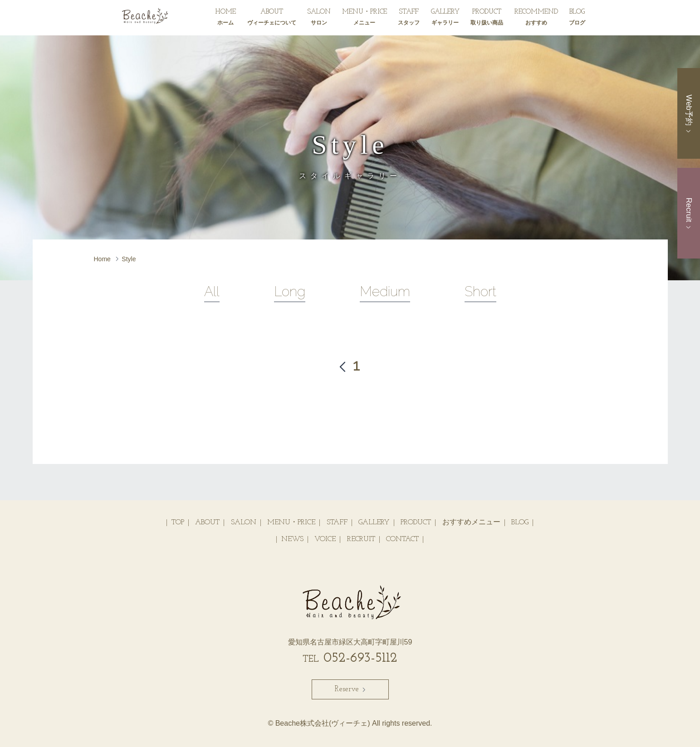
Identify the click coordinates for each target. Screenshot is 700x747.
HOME (225, 19)
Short (480, 291)
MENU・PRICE (365, 19)
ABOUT (272, 19)
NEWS (292, 539)
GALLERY (445, 19)
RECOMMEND (536, 19)
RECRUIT (361, 539)
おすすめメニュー (471, 522)
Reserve (350, 689)
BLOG (577, 19)
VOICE (325, 539)
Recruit (689, 213)
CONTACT (402, 539)
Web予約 (689, 113)
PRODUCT (487, 19)
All (212, 291)
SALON (319, 19)
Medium (385, 291)
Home (102, 259)
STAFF (409, 19)
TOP (178, 522)
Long (290, 291)
